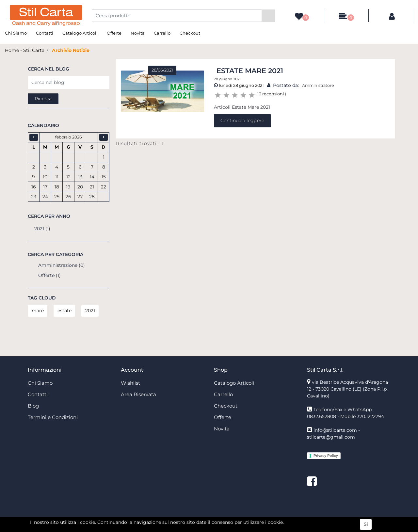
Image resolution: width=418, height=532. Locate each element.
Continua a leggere (242, 121)
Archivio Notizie (71, 50)
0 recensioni (271, 94)
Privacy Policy (326, 456)
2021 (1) (42, 229)
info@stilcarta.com (335, 430)
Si (366, 524)
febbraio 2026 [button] (68, 137)
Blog (33, 406)
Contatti (45, 33)
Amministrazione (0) (62, 265)
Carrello (162, 33)
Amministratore (318, 85)
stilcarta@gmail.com (331, 437)
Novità (138, 33)
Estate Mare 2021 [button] (250, 71)
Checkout (190, 33)
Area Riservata (138, 394)
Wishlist (130, 383)
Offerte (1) (49, 275)
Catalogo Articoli (80, 33)
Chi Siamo (16, 33)
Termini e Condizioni (53, 417)
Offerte (114, 33)
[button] (268, 16)
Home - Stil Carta (25, 50)
